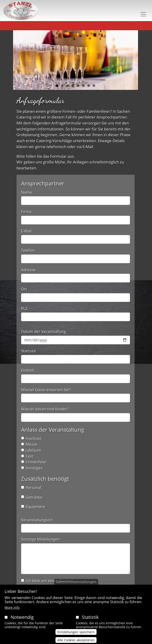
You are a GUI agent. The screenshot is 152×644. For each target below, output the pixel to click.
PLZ (24, 308)
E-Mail (26, 231)
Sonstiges (34, 468)
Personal (33, 488)
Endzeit (28, 370)
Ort (24, 289)
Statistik (90, 622)
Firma (26, 211)
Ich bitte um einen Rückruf (49, 581)
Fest (29, 456)
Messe (32, 444)
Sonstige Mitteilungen (40, 539)
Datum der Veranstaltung (44, 331)
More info (12, 612)
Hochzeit (34, 438)
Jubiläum (33, 450)
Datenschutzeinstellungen (76, 587)
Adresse (28, 270)
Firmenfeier (36, 462)
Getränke (34, 497)
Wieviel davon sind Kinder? (45, 409)
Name (27, 192)
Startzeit (29, 351)
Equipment (35, 507)
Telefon (28, 250)
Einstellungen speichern (76, 637)
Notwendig (22, 622)
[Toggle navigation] (143, 14)
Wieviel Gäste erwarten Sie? (46, 390)
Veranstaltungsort (37, 520)
